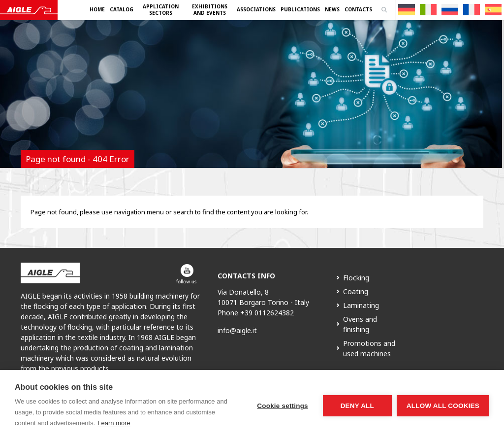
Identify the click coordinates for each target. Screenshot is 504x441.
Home (97, 9)
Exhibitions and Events (210, 10)
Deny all (357, 406)
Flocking (356, 278)
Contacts (358, 9)
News (332, 9)
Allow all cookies (443, 406)
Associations (256, 9)
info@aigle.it (237, 330)
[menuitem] (407, 10)
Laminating (361, 305)
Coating (356, 291)
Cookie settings (283, 406)
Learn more (114, 423)
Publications (300, 9)
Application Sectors (161, 10)
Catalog (122, 9)
